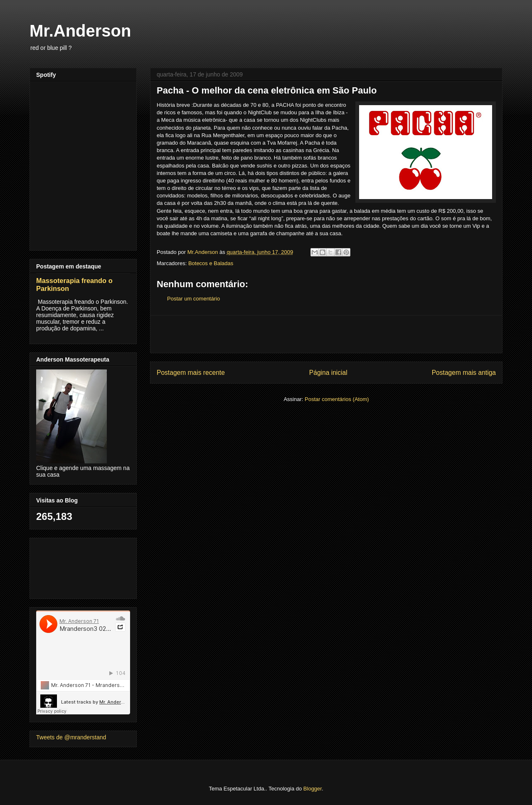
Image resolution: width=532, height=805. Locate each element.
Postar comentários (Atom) (337, 399)
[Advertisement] (326, 334)
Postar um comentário (193, 299)
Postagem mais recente (191, 373)
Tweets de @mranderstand (71, 737)
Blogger (313, 789)
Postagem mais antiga (464, 373)
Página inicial (328, 373)
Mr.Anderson (80, 31)
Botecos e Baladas (211, 263)
